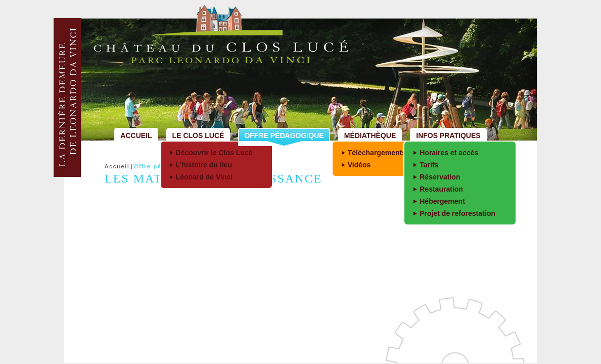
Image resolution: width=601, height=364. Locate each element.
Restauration (441, 189)
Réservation (440, 177)
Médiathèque (370, 135)
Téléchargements (377, 153)
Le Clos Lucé (198, 135)
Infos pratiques (448, 135)
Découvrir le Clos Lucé (214, 153)
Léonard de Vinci (204, 177)
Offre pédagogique (284, 135)
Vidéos (359, 165)
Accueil (136, 135)
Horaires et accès (449, 153)
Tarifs (429, 165)
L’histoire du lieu (204, 165)
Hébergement (442, 201)
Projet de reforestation (457, 213)
